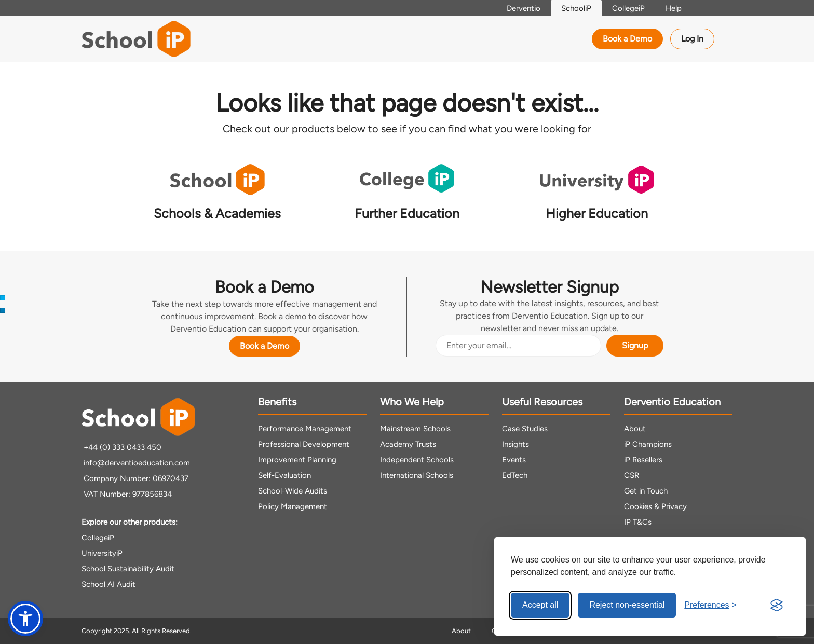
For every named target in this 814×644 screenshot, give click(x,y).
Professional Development (304, 444)
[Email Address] (518, 346)
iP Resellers (643, 460)
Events (514, 460)
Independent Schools (417, 460)
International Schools (417, 475)
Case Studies (525, 429)
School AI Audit (108, 584)
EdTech (515, 475)
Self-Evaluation (284, 475)
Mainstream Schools (415, 429)
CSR (632, 475)
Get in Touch (646, 491)
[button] (25, 619)
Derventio (524, 8)
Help (674, 8)
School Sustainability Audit (128, 569)
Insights (515, 444)
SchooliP (576, 8)
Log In (692, 39)
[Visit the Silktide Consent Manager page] (777, 605)
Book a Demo (627, 39)
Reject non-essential (627, 605)
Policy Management (293, 506)
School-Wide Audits (293, 491)
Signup (635, 345)
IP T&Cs (638, 522)
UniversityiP (102, 553)
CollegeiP (628, 8)
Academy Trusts (408, 444)
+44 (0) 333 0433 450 (121, 447)
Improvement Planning (297, 460)
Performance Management (305, 429)
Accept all (540, 605)
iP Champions (648, 444)
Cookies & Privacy (655, 506)
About (635, 429)
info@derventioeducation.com (136, 463)
